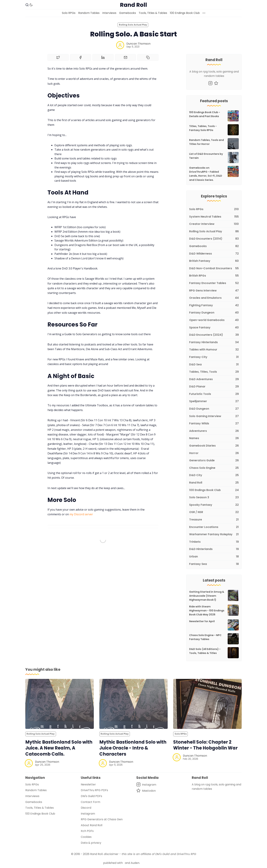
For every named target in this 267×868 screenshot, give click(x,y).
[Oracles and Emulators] (214, 298)
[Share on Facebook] (81, 57)
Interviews (109, 13)
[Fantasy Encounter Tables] (214, 283)
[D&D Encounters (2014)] (214, 239)
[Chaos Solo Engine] (214, 468)
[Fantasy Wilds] (214, 424)
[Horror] (214, 453)
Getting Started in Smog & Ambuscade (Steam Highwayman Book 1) (207, 596)
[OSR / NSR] (214, 512)
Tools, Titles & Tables (153, 13)
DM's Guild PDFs (91, 796)
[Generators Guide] (214, 461)
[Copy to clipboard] (148, 57)
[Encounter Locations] (214, 527)
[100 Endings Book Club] (214, 490)
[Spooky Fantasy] (214, 505)
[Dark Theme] (31, 5)
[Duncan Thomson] (120, 45)
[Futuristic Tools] (214, 394)
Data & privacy (91, 843)
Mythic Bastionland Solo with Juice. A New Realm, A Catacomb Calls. (59, 748)
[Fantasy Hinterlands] (214, 342)
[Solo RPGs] (214, 209)
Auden (135, 863)
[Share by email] (126, 57)
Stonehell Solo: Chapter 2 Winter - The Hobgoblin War (205, 745)
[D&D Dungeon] (214, 409)
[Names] (214, 438)
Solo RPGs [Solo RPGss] (181, 734)
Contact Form (91, 802)
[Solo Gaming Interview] (214, 416)
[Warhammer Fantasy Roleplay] (214, 534)
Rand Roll (96, 854)
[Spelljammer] (214, 401)
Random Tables (89, 13)
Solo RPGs (69, 13)
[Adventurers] (214, 431)
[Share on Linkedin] (103, 57)
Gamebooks (128, 13)
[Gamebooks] (214, 246)
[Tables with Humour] (214, 350)
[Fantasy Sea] (214, 563)
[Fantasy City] (214, 357)
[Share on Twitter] (58, 57)
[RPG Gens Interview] (214, 291)
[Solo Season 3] (214, 497)
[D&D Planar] (214, 387)
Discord (86, 808)
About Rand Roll (92, 825)
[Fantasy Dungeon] (214, 313)
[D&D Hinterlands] (214, 549)
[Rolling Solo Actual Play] (214, 232)
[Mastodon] (216, 83)
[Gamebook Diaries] (214, 446)
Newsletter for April (202, 621)
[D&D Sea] (214, 365)
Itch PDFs (87, 831)
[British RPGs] (214, 276)
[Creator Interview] (214, 224)
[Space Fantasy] (214, 328)
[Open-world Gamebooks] (214, 320)
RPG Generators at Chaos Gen (102, 819)
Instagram (88, 814)
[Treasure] (214, 520)
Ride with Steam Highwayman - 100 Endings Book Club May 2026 (207, 611)
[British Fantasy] (214, 261)
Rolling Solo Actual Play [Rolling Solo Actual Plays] (133, 25)
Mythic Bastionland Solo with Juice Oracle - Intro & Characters (133, 748)
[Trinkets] (214, 542)
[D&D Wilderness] (214, 254)
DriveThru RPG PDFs (94, 790)
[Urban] (214, 557)
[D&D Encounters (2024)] (214, 335)
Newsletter (88, 784)
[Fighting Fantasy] (214, 305)
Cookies (86, 837)
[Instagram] (210, 83)
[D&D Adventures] (214, 379)
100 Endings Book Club (185, 13)
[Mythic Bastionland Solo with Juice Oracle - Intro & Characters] (134, 704)
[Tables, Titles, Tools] (214, 372)
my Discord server (81, 514)
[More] (204, 13)
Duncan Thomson (138, 44)
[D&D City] (214, 475)
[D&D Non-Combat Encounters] (214, 268)
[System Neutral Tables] (214, 217)
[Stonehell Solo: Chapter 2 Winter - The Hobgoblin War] (207, 704)
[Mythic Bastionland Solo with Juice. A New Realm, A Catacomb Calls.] (60, 704)
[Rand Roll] (214, 483)
